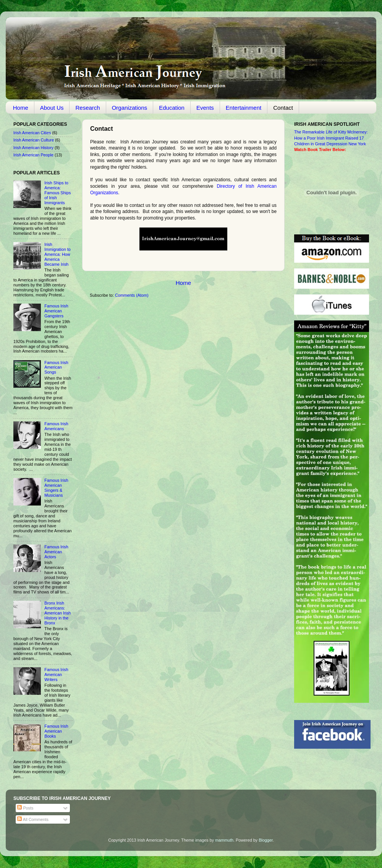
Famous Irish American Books (56, 731)
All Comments (33, 819)
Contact (283, 108)
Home (21, 108)
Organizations (130, 108)
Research (87, 108)
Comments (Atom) (132, 295)
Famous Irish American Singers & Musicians (56, 488)
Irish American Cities (32, 133)
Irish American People (33, 155)
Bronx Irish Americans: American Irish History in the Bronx (57, 613)
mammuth (224, 840)
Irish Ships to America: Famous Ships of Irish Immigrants (57, 193)
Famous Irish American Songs (56, 367)
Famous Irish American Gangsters (56, 311)
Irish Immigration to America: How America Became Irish (57, 254)
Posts (25, 808)
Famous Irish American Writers (56, 675)
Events (205, 108)
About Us (52, 108)
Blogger (266, 840)
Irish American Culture (34, 140)
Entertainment (244, 108)
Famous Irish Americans (56, 426)
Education (172, 108)
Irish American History (33, 148)
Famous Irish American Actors (56, 552)
